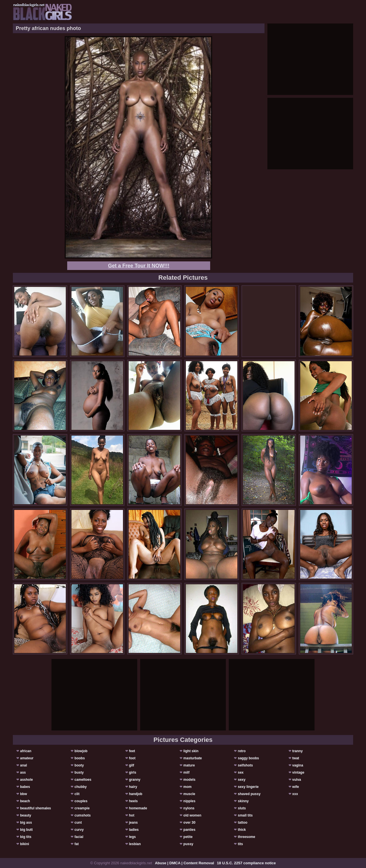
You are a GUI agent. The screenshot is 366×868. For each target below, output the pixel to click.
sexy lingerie (248, 787)
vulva (297, 780)
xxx (295, 794)
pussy (188, 844)
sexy (242, 780)
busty (79, 772)
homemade (138, 808)
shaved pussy (249, 794)
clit (77, 794)
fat (77, 844)
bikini (24, 844)
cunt (78, 823)
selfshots (245, 765)
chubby (81, 787)
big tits (26, 837)
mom (187, 787)
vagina (298, 765)
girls (133, 772)
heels (133, 801)
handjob (136, 794)
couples (81, 801)
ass (23, 772)
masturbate (193, 758)
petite (188, 837)
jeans (133, 823)
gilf (132, 765)
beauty (26, 815)
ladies (134, 830)
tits (240, 844)
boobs (80, 758)
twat (296, 758)
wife (296, 787)
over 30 (189, 823)
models (189, 780)
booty (79, 765)
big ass (26, 823)
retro (242, 751)
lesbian (135, 844)
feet (132, 751)
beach (25, 801)
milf (186, 772)
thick (242, 830)
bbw (23, 794)
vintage (298, 772)
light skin (191, 751)
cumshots (83, 815)
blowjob (81, 751)
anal (23, 765)
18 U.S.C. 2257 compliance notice (246, 863)
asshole (26, 780)
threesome (247, 837)
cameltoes (83, 780)
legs (132, 837)
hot (132, 815)
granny (135, 780)
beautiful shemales (35, 808)
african (26, 751)
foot (132, 758)
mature (189, 765)
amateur (27, 758)
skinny (243, 801)
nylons (189, 808)
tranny (298, 751)
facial (79, 837)
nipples (189, 801)
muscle (189, 794)
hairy (133, 787)
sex (241, 772)
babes (25, 787)
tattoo (243, 823)
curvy (79, 830)
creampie (82, 808)
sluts (242, 808)
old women (192, 815)
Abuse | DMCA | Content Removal (185, 863)
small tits (245, 815)
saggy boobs (248, 758)
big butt (26, 830)
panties (189, 830)
